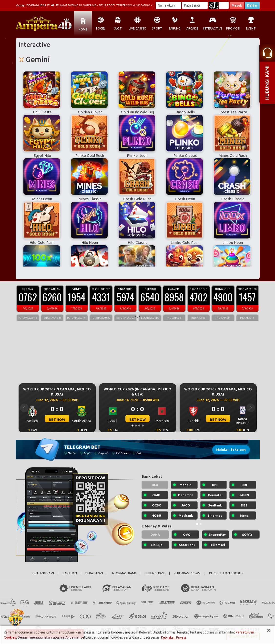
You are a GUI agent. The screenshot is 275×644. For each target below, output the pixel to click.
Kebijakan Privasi (173, 637)
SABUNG (175, 28)
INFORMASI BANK (124, 573)
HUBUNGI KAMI (155, 573)
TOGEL (100, 28)
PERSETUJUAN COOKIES (226, 573)
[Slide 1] (132, 426)
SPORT (157, 28)
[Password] (195, 5)
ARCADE (192, 28)
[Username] (168, 5)
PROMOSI (233, 28)
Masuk (237, 5)
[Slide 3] (139, 426)
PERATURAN (94, 573)
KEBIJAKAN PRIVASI (187, 573)
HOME (83, 29)
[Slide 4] (143, 426)
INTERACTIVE (213, 28)
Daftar (252, 5)
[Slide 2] (136, 426)
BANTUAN (70, 573)
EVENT (251, 28)
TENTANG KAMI (43, 573)
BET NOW (57, 420)
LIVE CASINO (138, 28)
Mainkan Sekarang (231, 450)
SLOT (118, 28)
